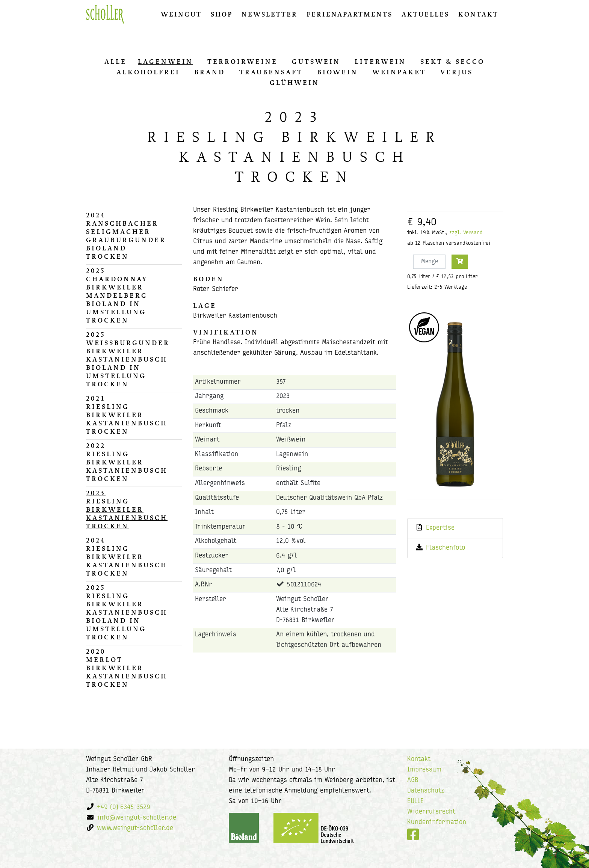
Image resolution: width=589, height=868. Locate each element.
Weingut (181, 14)
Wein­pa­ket (399, 72)
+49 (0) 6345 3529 (124, 807)
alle (116, 62)
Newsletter (270, 14)
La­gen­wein (165, 62)
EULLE (415, 801)
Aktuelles (425, 14)
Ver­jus (457, 72)
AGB (413, 780)
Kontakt (478, 14)
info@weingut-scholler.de (137, 818)
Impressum (424, 770)
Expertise (440, 528)
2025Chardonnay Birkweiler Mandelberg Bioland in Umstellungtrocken (117, 295)
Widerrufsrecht (431, 812)
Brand (210, 72)
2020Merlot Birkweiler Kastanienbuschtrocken (127, 668)
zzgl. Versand (466, 233)
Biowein (338, 72)
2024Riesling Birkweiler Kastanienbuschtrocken (127, 557)
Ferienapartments (350, 14)
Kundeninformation (437, 822)
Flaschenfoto (446, 548)
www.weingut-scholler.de (135, 828)
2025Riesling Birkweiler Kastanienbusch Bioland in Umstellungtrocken (127, 612)
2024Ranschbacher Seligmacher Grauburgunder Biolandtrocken (126, 236)
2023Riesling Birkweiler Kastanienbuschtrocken (127, 509)
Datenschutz (426, 791)
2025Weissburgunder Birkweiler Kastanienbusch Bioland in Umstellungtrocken (128, 359)
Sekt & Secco (452, 62)
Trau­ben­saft (271, 72)
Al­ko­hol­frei (148, 72)
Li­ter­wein (380, 62)
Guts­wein (316, 62)
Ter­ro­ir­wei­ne (242, 62)
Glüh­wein (294, 83)
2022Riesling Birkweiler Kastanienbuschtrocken (127, 462)
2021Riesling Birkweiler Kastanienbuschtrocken (127, 415)
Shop (222, 14)
